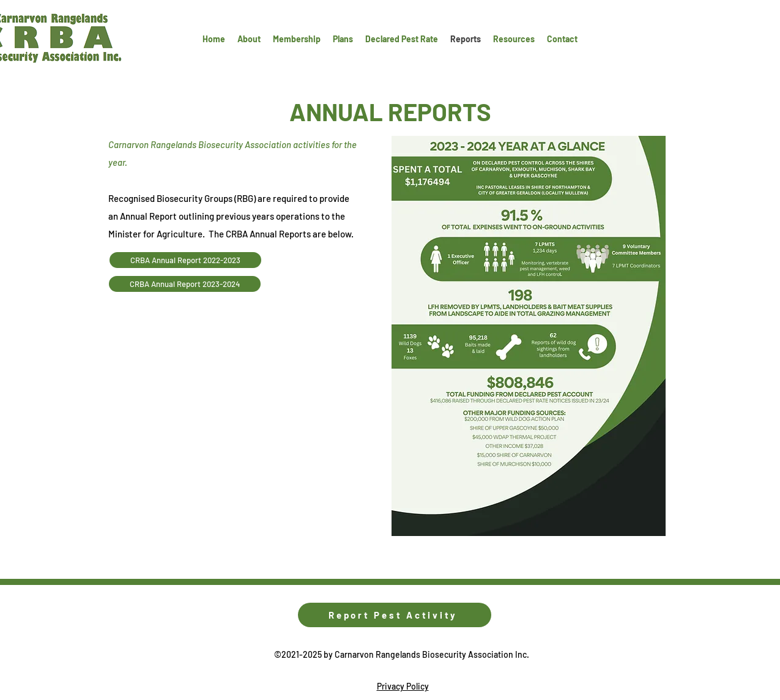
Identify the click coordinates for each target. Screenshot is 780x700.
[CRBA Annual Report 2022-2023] (185, 260)
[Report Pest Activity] (395, 615)
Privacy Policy (403, 686)
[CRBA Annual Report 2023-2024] (185, 284)
